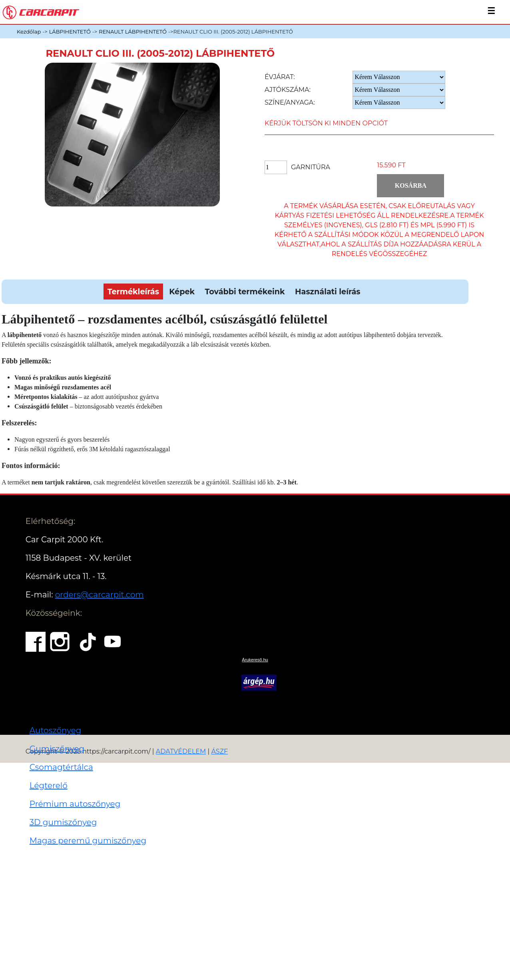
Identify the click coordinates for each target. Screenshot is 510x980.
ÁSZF (219, 751)
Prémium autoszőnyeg (75, 804)
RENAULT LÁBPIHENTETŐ (133, 32)
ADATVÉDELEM (181, 751)
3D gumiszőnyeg (63, 822)
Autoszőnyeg (56, 730)
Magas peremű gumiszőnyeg (88, 841)
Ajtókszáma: (288, 90)
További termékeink (245, 292)
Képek (182, 292)
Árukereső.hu (255, 660)
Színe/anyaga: (290, 102)
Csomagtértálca (61, 767)
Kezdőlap (29, 32)
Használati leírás (328, 292)
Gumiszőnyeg (57, 749)
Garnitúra (311, 167)
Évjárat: (280, 77)
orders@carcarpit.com (100, 595)
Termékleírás (133, 292)
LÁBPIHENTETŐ (70, 32)
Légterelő (49, 786)
